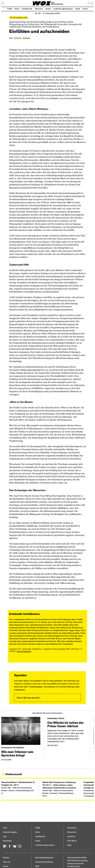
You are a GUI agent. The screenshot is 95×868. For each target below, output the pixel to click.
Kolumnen (39, 9)
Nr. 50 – (47, 13)
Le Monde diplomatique (63, 9)
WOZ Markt (72, 841)
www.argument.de (24, 651)
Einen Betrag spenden (28, 698)
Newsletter (7, 841)
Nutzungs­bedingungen (44, 858)
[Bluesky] (15, 847)
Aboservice (72, 832)
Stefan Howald (22, 38)
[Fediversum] (5, 847)
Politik (10, 9)
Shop (69, 845)
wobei (48, 9)
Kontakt (6, 858)
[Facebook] (10, 847)
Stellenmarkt (14, 774)
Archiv (85, 9)
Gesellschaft (27, 9)
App (5, 837)
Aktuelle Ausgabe (10, 832)
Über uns (7, 862)
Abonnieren (72, 828)
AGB (37, 866)
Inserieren (71, 837)
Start (5, 828)
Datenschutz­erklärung (44, 862)
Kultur (17, 9)
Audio (78, 9)
